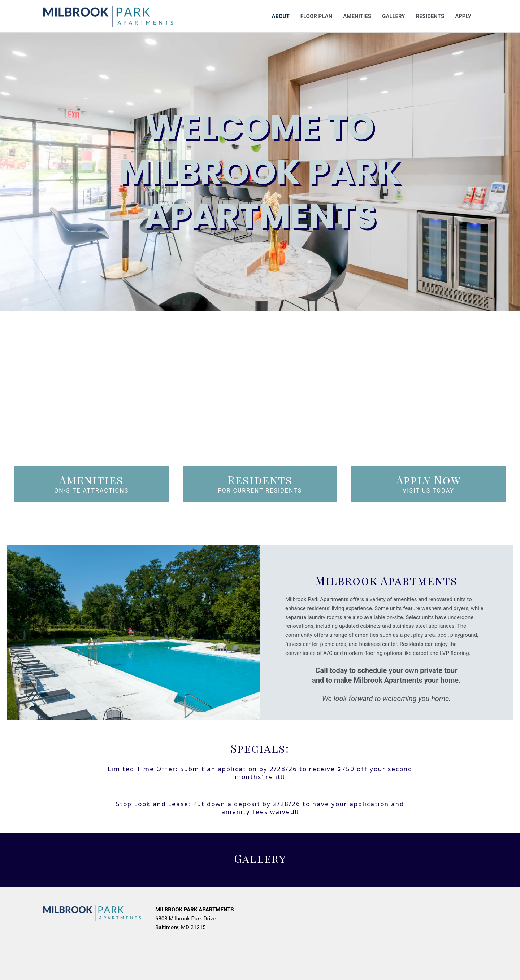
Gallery (394, 16)
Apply (463, 16)
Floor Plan (316, 16)
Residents (430, 16)
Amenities (357, 16)
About (281, 16)
